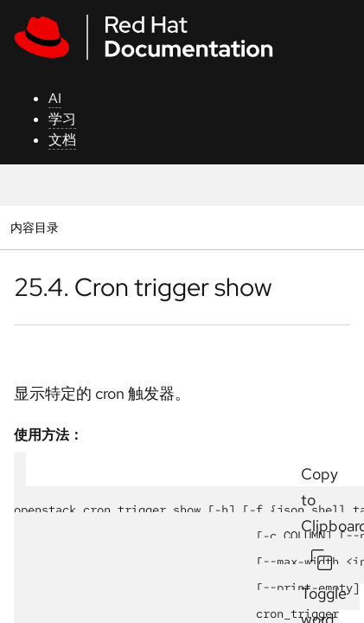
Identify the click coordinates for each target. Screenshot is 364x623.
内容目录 (34, 227)
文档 (62, 140)
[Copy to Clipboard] (322, 560)
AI (55, 98)
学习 (62, 119)
